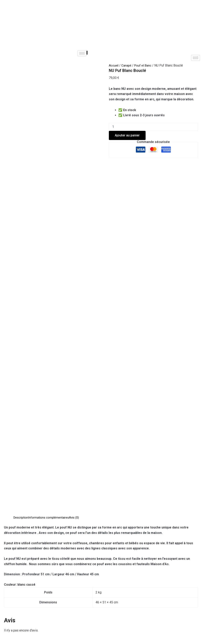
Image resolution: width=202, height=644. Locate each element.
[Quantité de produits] (153, 127)
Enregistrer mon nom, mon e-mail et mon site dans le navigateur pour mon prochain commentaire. (72, 412)
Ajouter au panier (127, 135)
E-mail (9, 394)
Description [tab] (22, 160)
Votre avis (12, 320)
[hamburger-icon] (82, 53)
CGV (62, 620)
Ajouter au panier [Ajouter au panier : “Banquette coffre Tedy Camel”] (77, 535)
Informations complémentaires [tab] (51, 160)
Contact (129, 604)
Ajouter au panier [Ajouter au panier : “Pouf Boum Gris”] (29, 531)
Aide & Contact (32, 620)
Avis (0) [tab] (78, 160)
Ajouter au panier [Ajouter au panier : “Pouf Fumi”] (171, 531)
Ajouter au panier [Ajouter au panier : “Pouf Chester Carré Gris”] (123, 531)
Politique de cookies (118, 620)
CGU (84, 620)
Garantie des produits (165, 620)
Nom (8, 376)
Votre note (12, 307)
